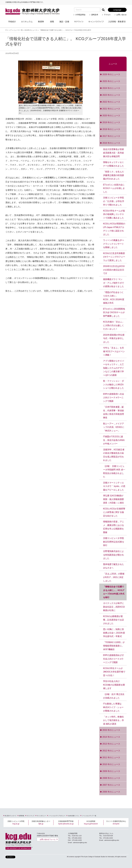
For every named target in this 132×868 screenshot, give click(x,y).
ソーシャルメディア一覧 (89, 816)
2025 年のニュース (111, 81)
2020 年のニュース (111, 116)
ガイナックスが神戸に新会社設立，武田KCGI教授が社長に (114, 607)
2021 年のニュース (111, 109)
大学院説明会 (80, 15)
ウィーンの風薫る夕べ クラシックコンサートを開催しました (114, 244)
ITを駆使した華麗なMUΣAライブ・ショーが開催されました (113, 707)
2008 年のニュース (111, 778)
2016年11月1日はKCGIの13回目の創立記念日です (114, 270)
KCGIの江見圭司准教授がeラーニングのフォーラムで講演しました (114, 257)
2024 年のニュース (111, 88)
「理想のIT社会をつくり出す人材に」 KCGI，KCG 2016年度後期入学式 (114, 298)
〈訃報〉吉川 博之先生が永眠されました (114, 696)
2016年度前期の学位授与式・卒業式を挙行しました (114, 338)
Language (117, 10)
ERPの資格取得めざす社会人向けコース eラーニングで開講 (114, 659)
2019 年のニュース (111, 122)
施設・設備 (64, 22)
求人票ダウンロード (11, 816)
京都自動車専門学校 (66, 823)
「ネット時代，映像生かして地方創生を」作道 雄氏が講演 (114, 720)
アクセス (107, 15)
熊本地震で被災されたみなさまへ (114, 566)
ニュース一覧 (18, 30)
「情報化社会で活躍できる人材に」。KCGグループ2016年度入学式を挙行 (114, 592)
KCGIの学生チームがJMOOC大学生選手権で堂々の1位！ (114, 672)
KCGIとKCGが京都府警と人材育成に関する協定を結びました (114, 512)
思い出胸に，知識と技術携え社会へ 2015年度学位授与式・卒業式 (114, 633)
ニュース (113, 64)
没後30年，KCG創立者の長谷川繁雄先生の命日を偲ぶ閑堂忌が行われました (114, 455)
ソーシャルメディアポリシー (57, 816)
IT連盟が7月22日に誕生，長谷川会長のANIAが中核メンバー (114, 440)
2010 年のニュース (111, 764)
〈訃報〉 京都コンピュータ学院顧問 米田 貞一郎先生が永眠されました (114, 472)
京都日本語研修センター (41, 823)
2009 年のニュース (111, 771)
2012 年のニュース (111, 751)
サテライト (79, 22)
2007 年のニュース (111, 785)
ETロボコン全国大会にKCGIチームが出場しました (114, 188)
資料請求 (95, 15)
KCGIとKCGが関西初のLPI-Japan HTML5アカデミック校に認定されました (114, 229)
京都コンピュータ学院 (16, 823)
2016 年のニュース (111, 143)
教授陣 (41, 22)
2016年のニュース (31, 30)
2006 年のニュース (111, 792)
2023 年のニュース (111, 95)
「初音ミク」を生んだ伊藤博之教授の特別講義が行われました (114, 175)
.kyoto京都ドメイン (74, 816)
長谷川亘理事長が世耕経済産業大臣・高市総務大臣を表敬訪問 (114, 153)
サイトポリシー (41, 816)
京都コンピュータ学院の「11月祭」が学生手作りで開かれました (114, 201)
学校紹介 (12, 22)
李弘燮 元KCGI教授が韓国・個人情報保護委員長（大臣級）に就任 (114, 499)
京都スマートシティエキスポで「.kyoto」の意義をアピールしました (114, 486)
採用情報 (21, 816)
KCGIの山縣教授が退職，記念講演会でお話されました (114, 620)
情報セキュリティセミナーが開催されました (114, 164)
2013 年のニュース (111, 744)
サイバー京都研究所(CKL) (116, 823)
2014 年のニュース (111, 737)
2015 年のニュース (111, 730)
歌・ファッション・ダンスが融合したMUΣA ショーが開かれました (114, 384)
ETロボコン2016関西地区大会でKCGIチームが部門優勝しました (114, 312)
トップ (9, 30)
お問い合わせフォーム (48, 839)
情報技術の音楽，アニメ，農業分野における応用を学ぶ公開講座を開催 (114, 527)
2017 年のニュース (111, 136)
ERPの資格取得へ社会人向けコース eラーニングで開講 (114, 398)
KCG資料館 (91, 823)
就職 (52, 22)
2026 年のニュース (111, 74)
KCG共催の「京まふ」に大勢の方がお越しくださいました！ (114, 325)
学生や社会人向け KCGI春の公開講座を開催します (114, 685)
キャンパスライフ (96, 22)
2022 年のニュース (111, 102)
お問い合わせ (121, 15)
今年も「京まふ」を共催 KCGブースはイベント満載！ (114, 351)
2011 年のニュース (111, 757)
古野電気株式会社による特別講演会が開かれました (114, 555)
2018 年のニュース (111, 129)
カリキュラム (27, 22)
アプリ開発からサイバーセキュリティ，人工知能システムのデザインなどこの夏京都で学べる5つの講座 (114, 368)
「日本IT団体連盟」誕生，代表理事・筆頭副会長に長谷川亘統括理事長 (114, 412)
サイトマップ (30, 816)
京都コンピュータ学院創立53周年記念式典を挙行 (114, 542)
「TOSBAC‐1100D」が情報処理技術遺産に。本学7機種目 (114, 646)
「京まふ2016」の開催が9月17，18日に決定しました (114, 577)
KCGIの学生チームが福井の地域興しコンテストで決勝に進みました (114, 214)
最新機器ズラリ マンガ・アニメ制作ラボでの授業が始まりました (114, 283)
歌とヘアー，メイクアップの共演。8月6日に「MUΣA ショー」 (114, 427)
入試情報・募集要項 (117, 22)
